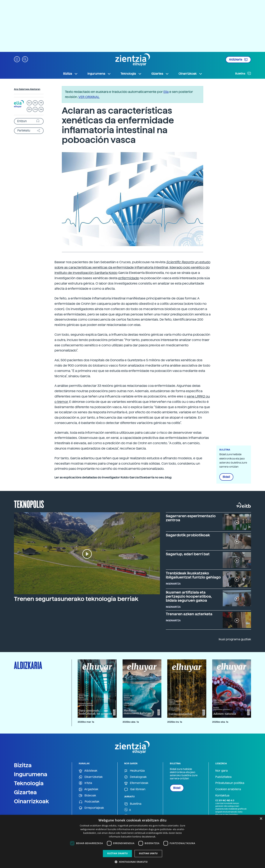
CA (35, 109)
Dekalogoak (135, 777)
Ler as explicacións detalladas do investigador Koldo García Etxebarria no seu (113, 477)
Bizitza (23, 765)
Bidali (226, 477)
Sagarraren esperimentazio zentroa (191, 518)
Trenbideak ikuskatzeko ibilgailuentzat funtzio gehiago (193, 575)
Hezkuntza (134, 771)
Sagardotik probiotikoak (188, 535)
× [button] (261, 819)
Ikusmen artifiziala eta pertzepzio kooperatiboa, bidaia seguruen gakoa (189, 596)
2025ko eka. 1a (220, 722)
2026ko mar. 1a (86, 722)
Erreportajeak (91, 808)
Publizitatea (223, 777)
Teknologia (29, 783)
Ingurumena (31, 774)
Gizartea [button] (160, 74)
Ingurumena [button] (99, 74)
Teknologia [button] (131, 74)
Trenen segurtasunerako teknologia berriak (76, 599)
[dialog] (132, 841)
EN (29, 109)
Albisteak (88, 771)
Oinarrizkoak (31, 801)
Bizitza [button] (70, 74)
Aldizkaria (238, 60)
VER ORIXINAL (89, 97)
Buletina (243, 73)
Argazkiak (89, 789)
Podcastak (89, 802)
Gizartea (25, 792)
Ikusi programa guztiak (235, 639)
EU (29, 103)
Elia (166, 92)
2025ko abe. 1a (131, 722)
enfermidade (129, 278)
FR (41, 103)
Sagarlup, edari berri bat (188, 554)
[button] (17, 59)
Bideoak (87, 796)
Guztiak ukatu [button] (148, 853)
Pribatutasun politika (230, 783)
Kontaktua (222, 795)
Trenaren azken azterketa (189, 614)
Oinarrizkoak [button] (190, 74)
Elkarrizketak (91, 777)
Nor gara (221, 771)
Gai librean (135, 789)
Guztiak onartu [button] (117, 853)
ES (35, 103)
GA (41, 109)
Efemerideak (136, 783)
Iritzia (85, 783)
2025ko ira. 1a (175, 722)
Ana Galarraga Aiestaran (27, 89)
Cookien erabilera (228, 789)
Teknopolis (29, 504)
